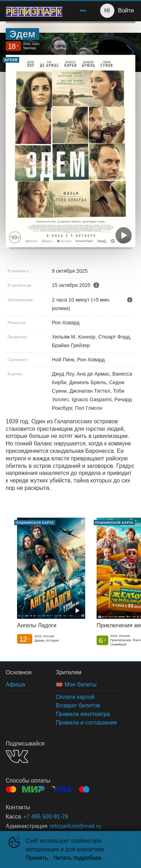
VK (17, 756)
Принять (37, 858)
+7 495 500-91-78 (46, 817)
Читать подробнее (78, 858)
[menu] (79, 11)
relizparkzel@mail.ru (75, 826)
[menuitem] (83, 11)
